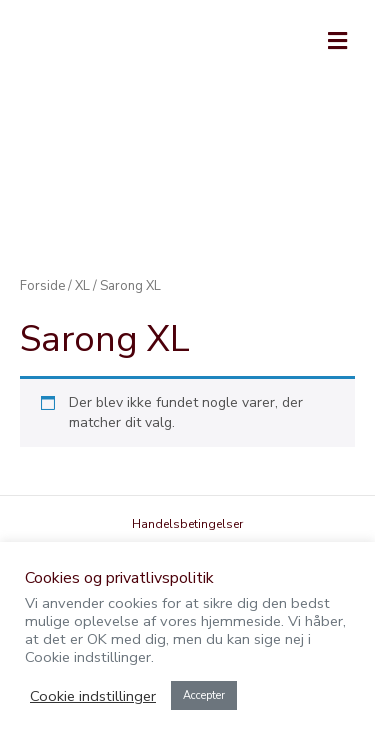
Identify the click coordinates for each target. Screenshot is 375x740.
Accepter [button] (204, 695)
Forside (42, 286)
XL (82, 286)
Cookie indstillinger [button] (93, 696)
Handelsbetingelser (187, 524)
